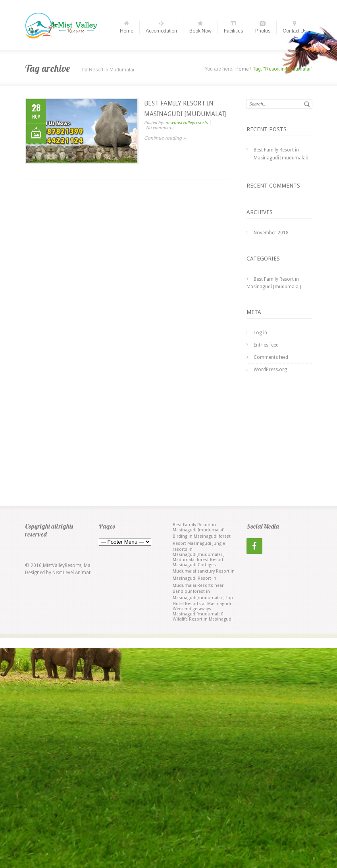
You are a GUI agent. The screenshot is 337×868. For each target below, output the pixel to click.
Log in (260, 333)
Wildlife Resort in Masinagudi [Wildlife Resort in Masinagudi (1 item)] (203, 619)
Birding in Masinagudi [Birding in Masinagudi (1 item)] (195, 536)
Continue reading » (165, 138)
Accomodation (161, 27)
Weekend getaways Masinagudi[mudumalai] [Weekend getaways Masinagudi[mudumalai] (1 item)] (198, 611)
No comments (160, 128)
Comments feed (271, 357)
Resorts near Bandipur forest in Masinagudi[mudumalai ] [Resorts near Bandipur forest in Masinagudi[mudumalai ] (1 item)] (199, 592)
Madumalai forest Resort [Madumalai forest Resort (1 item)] (198, 560)
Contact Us (295, 27)
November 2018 (271, 233)
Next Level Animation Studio (83, 573)
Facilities (233, 27)
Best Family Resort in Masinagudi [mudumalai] (281, 154)
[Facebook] (254, 546)
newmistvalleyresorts (187, 123)
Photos (263, 27)
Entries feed (266, 345)
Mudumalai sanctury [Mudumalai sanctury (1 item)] (194, 571)
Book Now (200, 27)
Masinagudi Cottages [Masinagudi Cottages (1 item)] (194, 565)
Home (127, 27)
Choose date (203, 7)
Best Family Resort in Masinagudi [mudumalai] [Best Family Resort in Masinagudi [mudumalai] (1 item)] (199, 527)
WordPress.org (270, 370)
